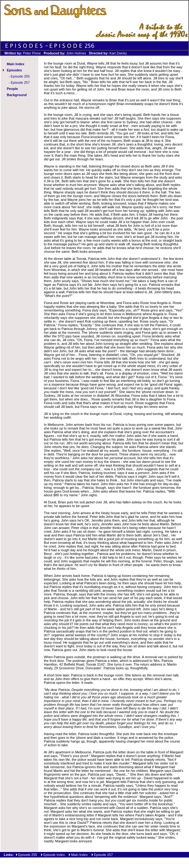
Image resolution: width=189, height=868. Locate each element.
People (12, 89)
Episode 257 (20, 83)
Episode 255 (20, 76)
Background (17, 95)
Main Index (16, 64)
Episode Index (54, 855)
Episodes (14, 70)
